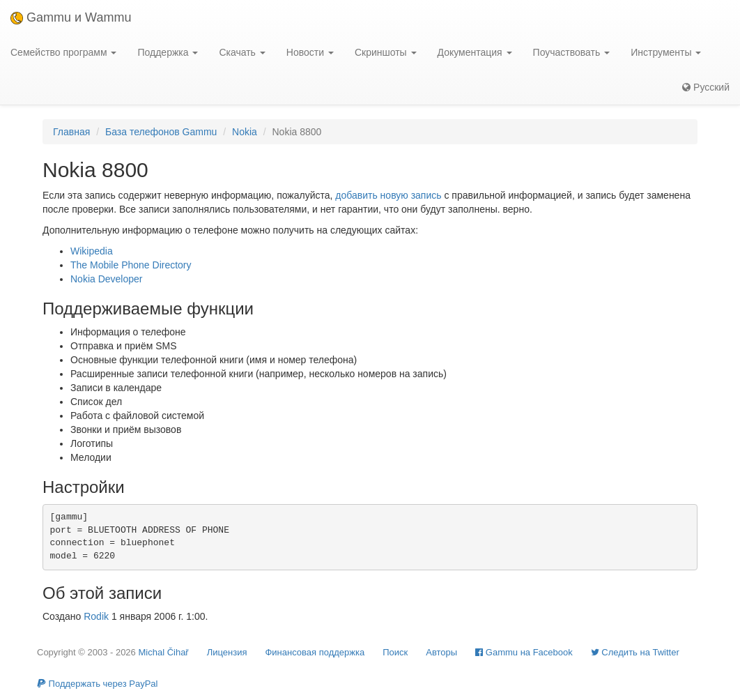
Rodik (96, 616)
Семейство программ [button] (63, 52)
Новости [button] (310, 52)
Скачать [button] (242, 52)
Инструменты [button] (666, 52)
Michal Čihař (163, 652)
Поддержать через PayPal (97, 684)
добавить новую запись (388, 195)
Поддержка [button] (168, 52)
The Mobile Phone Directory (131, 265)
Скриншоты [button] (386, 52)
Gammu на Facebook (524, 652)
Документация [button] (475, 52)
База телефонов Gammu (161, 132)
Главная (71, 132)
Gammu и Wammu (71, 17)
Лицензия (227, 652)
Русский (706, 87)
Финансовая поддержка (315, 652)
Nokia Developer (107, 279)
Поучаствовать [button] (572, 52)
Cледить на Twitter (635, 652)
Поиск (395, 652)
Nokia (245, 132)
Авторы (441, 652)
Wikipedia (92, 251)
